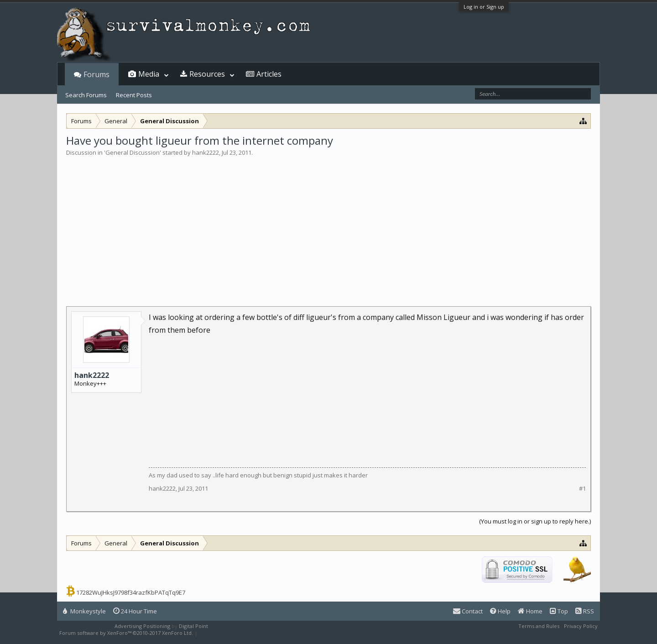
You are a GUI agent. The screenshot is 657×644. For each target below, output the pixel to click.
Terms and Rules (539, 626)
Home (530, 611)
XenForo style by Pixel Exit (231, 633)
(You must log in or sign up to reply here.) (535, 521)
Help (500, 611)
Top (559, 611)
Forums (96, 74)
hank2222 (206, 152)
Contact (468, 611)
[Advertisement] (328, 225)
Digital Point (193, 626)
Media (149, 74)
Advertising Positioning (142, 626)
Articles (269, 74)
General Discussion (133, 152)
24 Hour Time (135, 611)
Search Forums (86, 95)
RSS (585, 611)
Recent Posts (134, 95)
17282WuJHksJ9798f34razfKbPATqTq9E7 (131, 592)
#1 (582, 489)
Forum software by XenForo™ (126, 633)
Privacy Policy (581, 626)
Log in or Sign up (484, 7)
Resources (207, 74)
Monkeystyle (84, 611)
